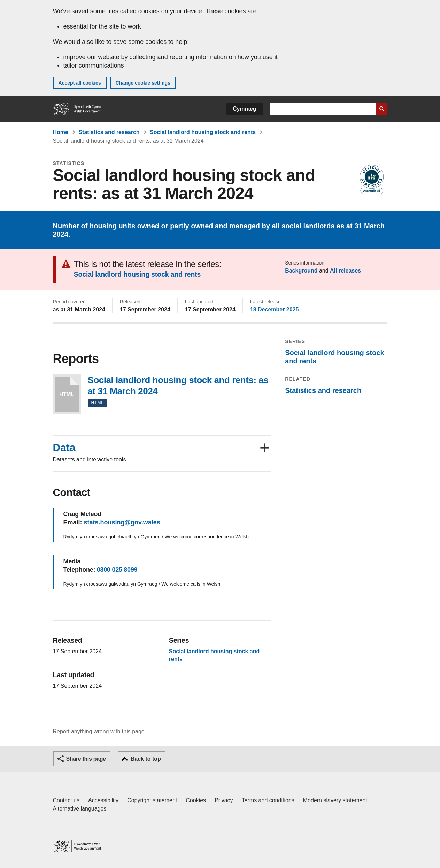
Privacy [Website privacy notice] (224, 800)
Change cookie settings (143, 83)
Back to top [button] (146, 759)
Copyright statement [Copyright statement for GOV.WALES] (152, 800)
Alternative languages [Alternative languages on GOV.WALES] (80, 809)
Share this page (86, 759)
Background (301, 271)
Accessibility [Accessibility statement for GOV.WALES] (103, 800)
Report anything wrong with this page (99, 731)
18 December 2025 (275, 310)
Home (61, 132)
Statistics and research (109, 132)
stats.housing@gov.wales (122, 522)
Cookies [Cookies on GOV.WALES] (196, 800)
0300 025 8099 (117, 570)
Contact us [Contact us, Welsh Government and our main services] (66, 800)
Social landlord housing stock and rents (203, 132)
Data (64, 448)
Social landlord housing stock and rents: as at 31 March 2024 (67, 394)
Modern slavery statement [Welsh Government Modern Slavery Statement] (335, 800)
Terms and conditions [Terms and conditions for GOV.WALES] (268, 800)
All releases (345, 271)
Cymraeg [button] (244, 109)
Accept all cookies (80, 83)
